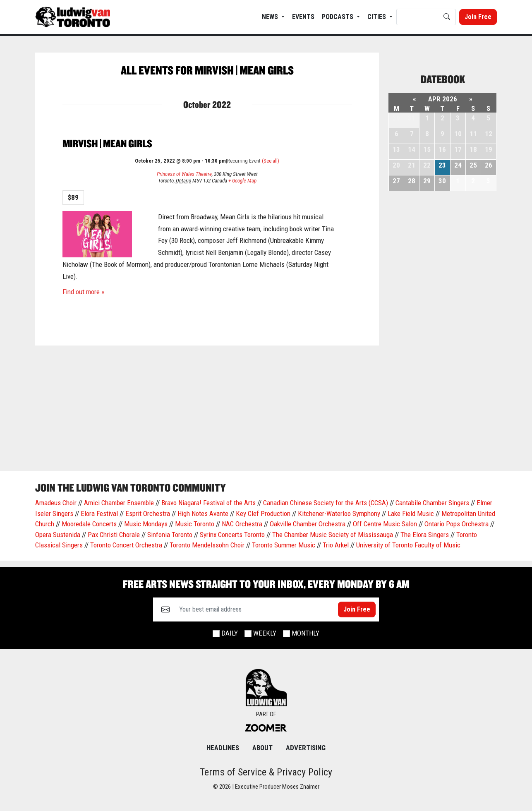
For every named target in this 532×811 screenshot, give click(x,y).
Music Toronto (195, 524)
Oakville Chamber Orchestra (308, 524)
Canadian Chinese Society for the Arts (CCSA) (326, 503)
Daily (230, 633)
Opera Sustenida (58, 535)
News (271, 17)
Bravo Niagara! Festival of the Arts (208, 503)
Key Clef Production (263, 513)
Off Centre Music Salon (385, 524)
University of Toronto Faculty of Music (408, 545)
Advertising (306, 748)
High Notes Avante (203, 513)
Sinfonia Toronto (170, 535)
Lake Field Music (411, 513)
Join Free (478, 17)
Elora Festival (99, 513)
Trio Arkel (336, 545)
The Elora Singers (425, 535)
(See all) (271, 161)
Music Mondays (146, 524)
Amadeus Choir (56, 503)
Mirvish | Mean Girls (107, 143)
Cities (377, 17)
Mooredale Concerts (89, 524)
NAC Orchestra (242, 524)
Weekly (265, 633)
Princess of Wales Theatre (184, 174)
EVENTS (303, 17)
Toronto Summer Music (284, 545)
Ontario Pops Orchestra (457, 524)
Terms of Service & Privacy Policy (266, 772)
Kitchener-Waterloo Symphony (339, 513)
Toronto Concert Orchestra (126, 545)
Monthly (306, 633)
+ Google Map (242, 181)
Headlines (223, 748)
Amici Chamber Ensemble (119, 503)
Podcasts (338, 17)
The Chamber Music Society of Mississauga (333, 535)
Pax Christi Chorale (114, 535)
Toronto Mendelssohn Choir (207, 545)
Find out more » (83, 292)
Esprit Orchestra (148, 513)
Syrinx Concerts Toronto (232, 535)
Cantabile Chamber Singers (432, 503)
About (262, 748)
